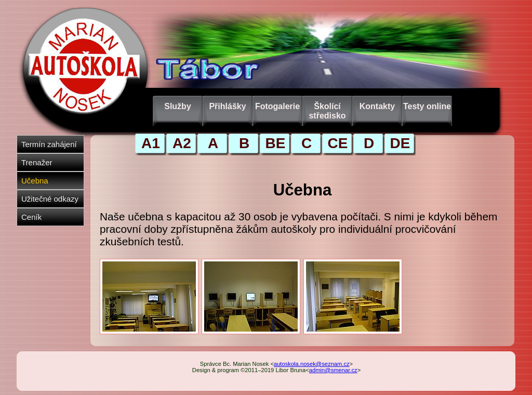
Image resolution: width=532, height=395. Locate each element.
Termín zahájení (49, 144)
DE (400, 143)
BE (276, 143)
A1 (151, 143)
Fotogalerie (277, 106)
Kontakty (377, 106)
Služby (178, 106)
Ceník (31, 217)
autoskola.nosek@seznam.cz (312, 364)
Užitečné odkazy (50, 199)
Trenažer (37, 162)
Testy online (427, 106)
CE (338, 143)
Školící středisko (327, 111)
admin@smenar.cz (333, 370)
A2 (182, 143)
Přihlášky (227, 106)
